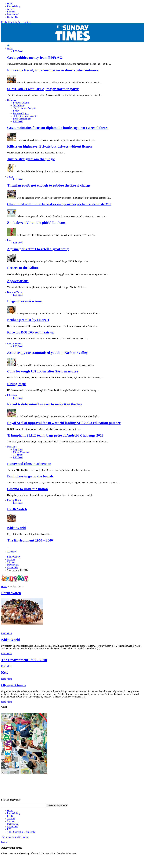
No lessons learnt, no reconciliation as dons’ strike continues (53, 70)
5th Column (19, 105)
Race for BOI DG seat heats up (31, 332)
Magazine (12, 447)
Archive (11, 9)
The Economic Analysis (24, 108)
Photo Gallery (14, 6)
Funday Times (14, 500)
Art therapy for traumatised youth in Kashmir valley (47, 353)
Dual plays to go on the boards (30, 476)
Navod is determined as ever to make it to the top (44, 404)
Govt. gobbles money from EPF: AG (35, 58)
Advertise (12, 552)
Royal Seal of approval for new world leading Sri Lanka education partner (64, 423)
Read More (7, 633)
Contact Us (12, 17)
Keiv (5, 672)
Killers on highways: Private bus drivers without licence (50, 146)
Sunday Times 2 (15, 344)
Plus (9, 240)
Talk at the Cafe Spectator (25, 116)
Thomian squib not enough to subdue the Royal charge (49, 185)
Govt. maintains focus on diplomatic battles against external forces (58, 128)
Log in (4, 842)
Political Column (21, 103)
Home (10, 4)
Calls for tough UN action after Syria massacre (43, 371)
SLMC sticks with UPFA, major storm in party (43, 89)
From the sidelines (22, 119)
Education (12, 395)
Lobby (16, 111)
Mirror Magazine (21, 452)
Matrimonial (13, 14)
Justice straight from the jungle (31, 159)
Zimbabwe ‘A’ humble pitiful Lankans (36, 223)
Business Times (15, 292)
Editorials (12, 22)
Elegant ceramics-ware (24, 301)
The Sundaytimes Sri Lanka (21, 832)
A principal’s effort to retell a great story (38, 249)
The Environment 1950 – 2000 (30, 540)
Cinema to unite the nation (27, 489)
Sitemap (11, 12)
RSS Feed (18, 51)
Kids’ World (16, 528)
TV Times (18, 455)
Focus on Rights (21, 113)
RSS (9, 829)
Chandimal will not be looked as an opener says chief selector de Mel (59, 204)
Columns (11, 100)
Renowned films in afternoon (29, 464)
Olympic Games (13, 685)
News (10, 49)
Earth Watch (17, 509)
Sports (10, 176)
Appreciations (18, 281)
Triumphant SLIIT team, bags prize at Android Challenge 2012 (55, 435)
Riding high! (17, 384)
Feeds (4, 22)
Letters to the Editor (23, 268)
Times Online (24, 22)
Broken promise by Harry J (28, 320)
